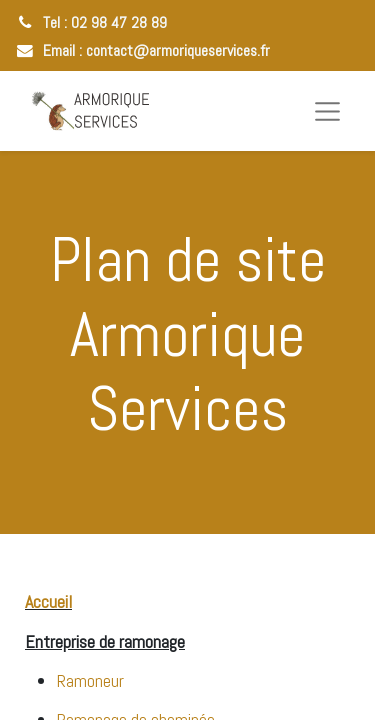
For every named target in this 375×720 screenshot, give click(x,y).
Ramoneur (90, 680)
